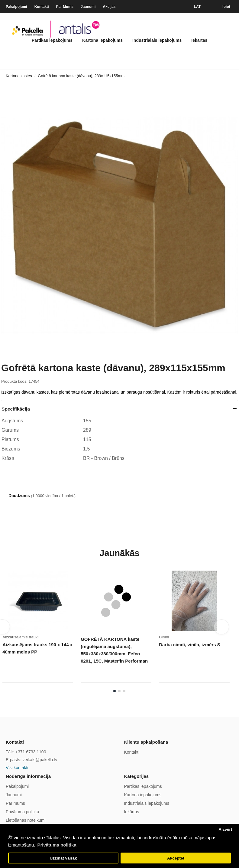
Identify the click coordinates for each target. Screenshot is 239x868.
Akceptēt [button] (176, 858)
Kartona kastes (19, 76)
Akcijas (109, 7)
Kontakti (42, 7)
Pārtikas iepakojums (52, 40)
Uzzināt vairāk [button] (63, 858)
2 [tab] (119, 691)
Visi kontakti (17, 768)
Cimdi (164, 637)
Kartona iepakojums (102, 40)
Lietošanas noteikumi (26, 820)
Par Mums (65, 7)
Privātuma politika (23, 812)
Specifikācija (16, 409)
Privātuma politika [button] (57, 845)
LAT (197, 7)
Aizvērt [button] (225, 829)
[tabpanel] (42, 629)
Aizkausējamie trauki (20, 637)
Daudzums (19, 496)
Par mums (15, 803)
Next (221, 627)
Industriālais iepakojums (157, 40)
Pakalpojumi (16, 7)
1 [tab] (115, 691)
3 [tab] (124, 691)
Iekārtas (199, 40)
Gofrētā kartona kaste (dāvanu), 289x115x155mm (81, 76)
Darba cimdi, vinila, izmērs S (190, 645)
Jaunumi (88, 7)
